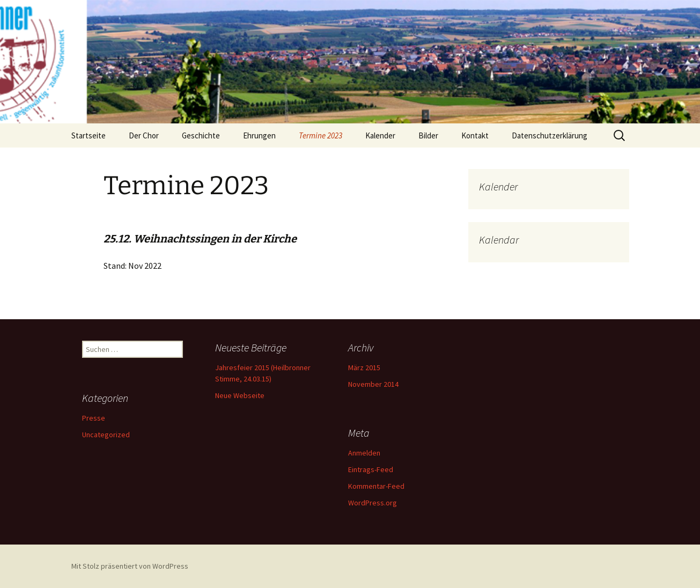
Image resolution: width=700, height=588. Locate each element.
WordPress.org (373, 503)
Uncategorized (106, 435)
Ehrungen (259, 135)
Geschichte (201, 135)
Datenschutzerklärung (550, 135)
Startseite (89, 135)
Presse (94, 418)
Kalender (380, 135)
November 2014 (373, 384)
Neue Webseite (240, 395)
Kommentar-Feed (376, 486)
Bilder (428, 135)
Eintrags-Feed (371, 469)
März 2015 (364, 367)
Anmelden (364, 453)
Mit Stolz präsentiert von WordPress (130, 566)
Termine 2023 (320, 135)
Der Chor (144, 135)
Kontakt (475, 135)
